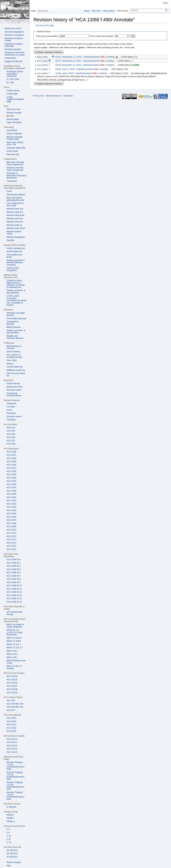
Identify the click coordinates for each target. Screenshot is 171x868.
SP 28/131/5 (12, 857)
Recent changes (14, 862)
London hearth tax (15, 367)
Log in (166, 3)
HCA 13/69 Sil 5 (14, 569)
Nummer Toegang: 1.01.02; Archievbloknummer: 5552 (16, 796)
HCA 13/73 (11, 540)
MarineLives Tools (15, 387)
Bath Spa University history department (15, 163)
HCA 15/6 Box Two (15, 707)
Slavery (10, 364)
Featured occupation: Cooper (14, 40)
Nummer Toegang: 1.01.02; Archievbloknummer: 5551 (16, 786)
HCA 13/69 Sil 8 (14, 579)
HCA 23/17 (11, 725)
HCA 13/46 (11, 452)
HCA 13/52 (11, 471)
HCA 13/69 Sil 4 (14, 566)
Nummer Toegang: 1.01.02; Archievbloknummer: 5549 (16, 766)
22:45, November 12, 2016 (68, 65)
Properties (11, 413)
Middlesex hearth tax (16, 370)
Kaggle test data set (13, 61)
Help (9, 866)
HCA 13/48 (11, 458)
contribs (110, 57)
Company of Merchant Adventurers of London (15, 54)
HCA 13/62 (11, 504)
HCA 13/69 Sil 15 (14, 602)
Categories (11, 403)
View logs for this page (45, 25)
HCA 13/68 (11, 523)
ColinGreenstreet (91, 57)
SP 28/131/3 (12, 850)
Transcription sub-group (15, 256)
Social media (12, 151)
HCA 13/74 (11, 543)
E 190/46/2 (11, 807)
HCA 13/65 (11, 514)
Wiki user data (13, 154)
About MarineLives (54, 96)
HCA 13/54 (11, 478)
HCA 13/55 (11, 481)
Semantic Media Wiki (16, 148)
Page (33, 11)
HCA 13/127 (12, 686)
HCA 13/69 (11, 527)
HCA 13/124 (12, 676)
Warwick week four (15, 219)
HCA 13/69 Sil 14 (14, 599)
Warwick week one (15, 209)
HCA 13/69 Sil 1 (14, 563)
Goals (9, 191)
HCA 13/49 (11, 462)
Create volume (13, 91)
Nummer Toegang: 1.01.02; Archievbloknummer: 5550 (16, 776)
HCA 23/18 (11, 728)
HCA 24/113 (12, 749)
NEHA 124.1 (12, 654)
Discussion (43, 11)
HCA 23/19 (11, 731)
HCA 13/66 (11, 517)
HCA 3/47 (11, 441)
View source (109, 11)
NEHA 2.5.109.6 (14, 641)
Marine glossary (14, 327)
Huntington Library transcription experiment (15, 74)
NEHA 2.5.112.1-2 (15, 648)
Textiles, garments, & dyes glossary (16, 292)
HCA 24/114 (12, 752)
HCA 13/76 (11, 549)
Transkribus (12, 181)
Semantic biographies (14, 32)
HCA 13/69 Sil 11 (14, 589)
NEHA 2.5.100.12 (14, 638)
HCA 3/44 (11, 431)
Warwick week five (15, 222)
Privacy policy (38, 96)
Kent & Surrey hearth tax (16, 374)
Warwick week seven (16, 228)
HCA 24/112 (12, 746)
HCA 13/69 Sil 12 (14, 592)
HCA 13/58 (11, 491)
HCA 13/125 (12, 680)
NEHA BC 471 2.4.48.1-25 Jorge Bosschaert (14, 632)
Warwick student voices (14, 233)
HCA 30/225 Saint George (14, 613)
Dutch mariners (13, 352)
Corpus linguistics (14, 134)
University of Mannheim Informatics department (16, 175)
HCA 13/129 (12, 693)
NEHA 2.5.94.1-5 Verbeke (14, 667)
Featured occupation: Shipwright (14, 45)
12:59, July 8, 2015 (64, 73)
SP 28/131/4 (12, 853)
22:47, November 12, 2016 (68, 61)
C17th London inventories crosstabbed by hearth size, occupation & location (16, 300)
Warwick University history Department (15, 169)
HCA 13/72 (11, 536)
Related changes (14, 113)
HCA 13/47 (11, 455)
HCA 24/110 (12, 739)
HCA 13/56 (11, 484)
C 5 (8, 829)
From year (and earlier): (47, 36)
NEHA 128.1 (12, 657)
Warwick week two (15, 212)
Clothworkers (10, 58)
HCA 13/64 (11, 510)
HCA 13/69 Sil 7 (14, 576)
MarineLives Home (13, 29)
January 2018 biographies (13, 269)
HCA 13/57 (11, 488)
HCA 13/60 (11, 497)
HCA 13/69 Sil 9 (14, 582)
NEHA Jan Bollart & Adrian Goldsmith (15, 626)
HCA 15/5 (11, 700)
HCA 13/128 (12, 689)
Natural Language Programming (14, 138)
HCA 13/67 (11, 520)
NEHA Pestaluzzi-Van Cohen (16, 662)
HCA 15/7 (11, 710)
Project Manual (13, 383)
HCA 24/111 (12, 742)
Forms (9, 410)
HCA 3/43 (11, 428)
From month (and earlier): (102, 36)
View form (96, 11)
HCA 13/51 (11, 468)
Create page (12, 94)
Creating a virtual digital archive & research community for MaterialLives (16, 284)
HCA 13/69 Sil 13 (14, 595)
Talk (103, 57)
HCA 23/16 (11, 721)
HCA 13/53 (11, 475)
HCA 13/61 (11, 501)
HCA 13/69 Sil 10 (14, 586)
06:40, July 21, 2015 (65, 69)
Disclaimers (68, 96)
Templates (11, 420)
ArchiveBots (12, 130)
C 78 (9, 842)
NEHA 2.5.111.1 (14, 644)
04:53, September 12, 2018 (68, 57)
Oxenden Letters (14, 390)
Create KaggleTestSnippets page (15, 99)
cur (39, 61)
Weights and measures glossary (15, 337)
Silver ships (12, 360)
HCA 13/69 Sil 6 (14, 573)
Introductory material (16, 195)
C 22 (9, 839)
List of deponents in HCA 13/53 (15, 204)
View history (122, 11)
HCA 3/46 (11, 437)
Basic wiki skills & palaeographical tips (15, 199)
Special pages (13, 119)
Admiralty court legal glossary (16, 314)
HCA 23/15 (11, 718)
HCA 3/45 (11, 434)
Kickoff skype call (14, 251)
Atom (12, 116)
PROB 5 (10, 818)
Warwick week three (15, 215)
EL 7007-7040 (13, 79)
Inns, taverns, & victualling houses (14, 356)
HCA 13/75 (11, 546)
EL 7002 (10, 83)
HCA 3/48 (11, 444)
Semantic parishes (13, 49)
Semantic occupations (14, 35)
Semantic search (14, 416)
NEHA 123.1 (12, 651)
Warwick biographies (16, 237)
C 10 (9, 836)
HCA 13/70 (11, 530)
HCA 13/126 (12, 683)
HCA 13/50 (11, 465)
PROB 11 (11, 821)
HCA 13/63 (11, 507)
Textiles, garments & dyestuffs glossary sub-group (16, 263)
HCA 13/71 (11, 533)
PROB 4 (10, 815)
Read (87, 11)
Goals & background (16, 248)
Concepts (11, 407)
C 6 (8, 833)
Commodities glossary (16, 318)
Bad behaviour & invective (14, 347)
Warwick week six (14, 225)
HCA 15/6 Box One (15, 704)
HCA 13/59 (11, 494)
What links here (13, 109)
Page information (14, 122)
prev (45, 57)
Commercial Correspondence (14, 394)
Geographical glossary (12, 323)
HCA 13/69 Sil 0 (14, 560)
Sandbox (10, 240)
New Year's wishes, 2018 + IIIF (15, 144)
